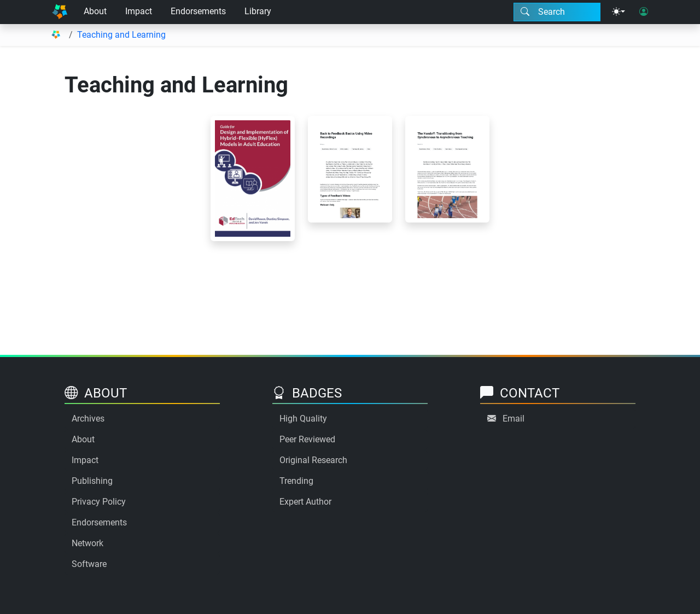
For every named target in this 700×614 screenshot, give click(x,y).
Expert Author (305, 502)
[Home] (60, 12)
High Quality (303, 419)
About (95, 11)
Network (87, 543)
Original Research (313, 460)
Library (258, 11)
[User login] (644, 12)
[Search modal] (557, 12)
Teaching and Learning (121, 35)
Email (514, 419)
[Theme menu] (619, 12)
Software (89, 564)
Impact (139, 11)
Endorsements (198, 11)
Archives (88, 419)
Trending (296, 481)
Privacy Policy (99, 502)
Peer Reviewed (307, 439)
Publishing (92, 481)
